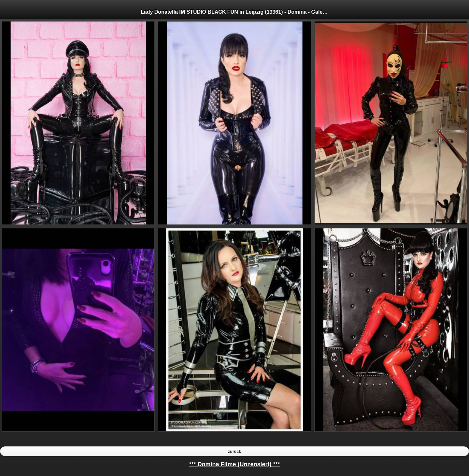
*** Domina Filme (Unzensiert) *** (234, 464)
